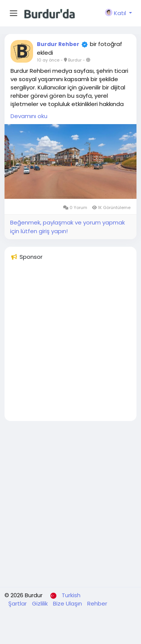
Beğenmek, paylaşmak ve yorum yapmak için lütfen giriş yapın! (67, 227)
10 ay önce (48, 60)
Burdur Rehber (58, 44)
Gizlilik (41, 603)
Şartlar (18, 603)
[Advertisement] (70, 344)
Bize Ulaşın (68, 603)
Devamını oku (29, 116)
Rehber (97, 603)
